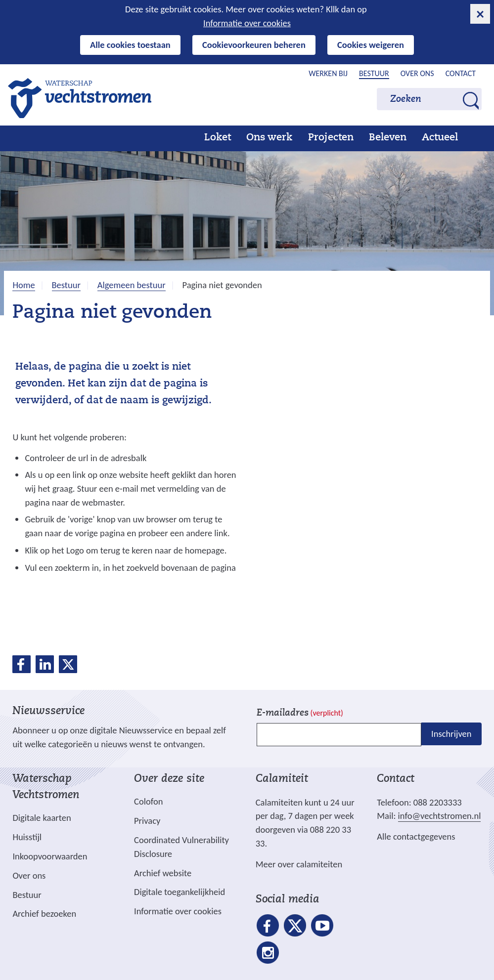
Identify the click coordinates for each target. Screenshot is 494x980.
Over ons (417, 73)
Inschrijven (451, 734)
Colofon (148, 801)
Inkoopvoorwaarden (50, 856)
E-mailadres (300, 713)
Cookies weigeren (371, 45)
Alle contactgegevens (416, 836)
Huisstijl (27, 837)
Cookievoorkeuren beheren (254, 45)
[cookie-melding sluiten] (480, 14)
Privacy (147, 821)
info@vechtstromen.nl (440, 816)
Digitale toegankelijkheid (180, 892)
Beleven (388, 138)
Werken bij (328, 73)
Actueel (440, 138)
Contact (461, 73)
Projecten (331, 138)
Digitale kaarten (42, 818)
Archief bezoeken (44, 914)
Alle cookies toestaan (130, 45)
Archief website (163, 873)
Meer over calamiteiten (299, 864)
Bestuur (374, 73)
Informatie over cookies (247, 23)
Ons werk (269, 138)
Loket (218, 138)
